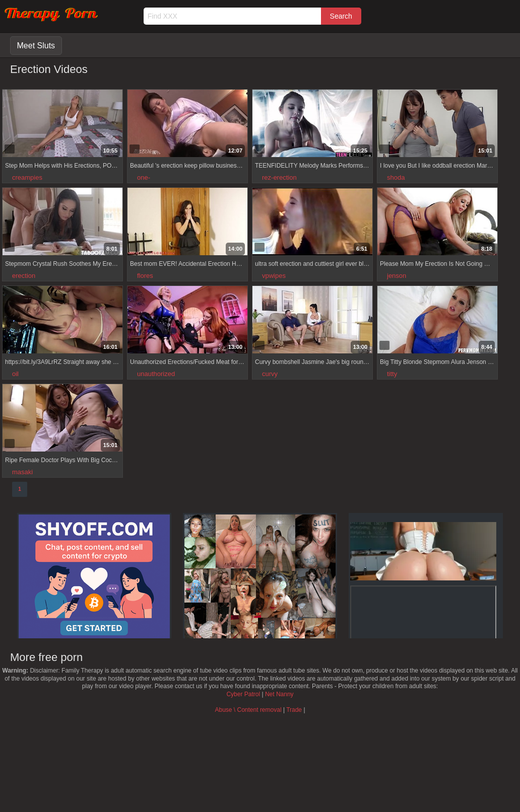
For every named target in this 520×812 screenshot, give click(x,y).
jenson (397, 276)
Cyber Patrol (243, 694)
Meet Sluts (36, 46)
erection (24, 276)
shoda (396, 177)
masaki (22, 472)
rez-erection (279, 177)
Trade (294, 710)
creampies (27, 177)
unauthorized (156, 374)
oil (15, 374)
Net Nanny (279, 694)
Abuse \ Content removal (248, 710)
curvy (270, 374)
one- (144, 177)
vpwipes (274, 276)
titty (392, 374)
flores (145, 276)
